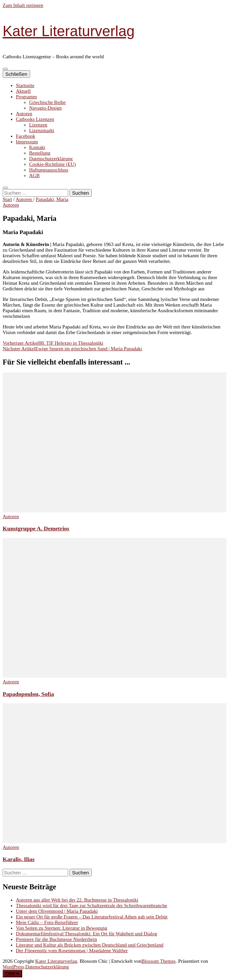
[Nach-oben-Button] (12, 974)
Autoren (24, 114)
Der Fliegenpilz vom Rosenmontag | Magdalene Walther (72, 951)
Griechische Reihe (47, 102)
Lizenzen (38, 125)
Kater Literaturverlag (69, 31)
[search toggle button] (5, 188)
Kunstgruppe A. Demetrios (36, 528)
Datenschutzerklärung (51, 159)
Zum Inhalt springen (23, 5)
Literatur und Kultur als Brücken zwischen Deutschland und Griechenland (90, 945)
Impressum (27, 142)
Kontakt (37, 147)
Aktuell (23, 91)
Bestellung (40, 153)
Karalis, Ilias (19, 859)
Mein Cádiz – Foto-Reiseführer (47, 922)
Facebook (25, 136)
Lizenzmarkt (42, 130)
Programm (26, 97)
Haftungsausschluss (49, 170)
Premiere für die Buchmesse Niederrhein (56, 939)
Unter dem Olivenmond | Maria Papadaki (57, 911)
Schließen (16, 74)
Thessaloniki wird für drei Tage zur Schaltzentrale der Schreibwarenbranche (92, 906)
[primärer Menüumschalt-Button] (5, 69)
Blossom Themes (158, 961)
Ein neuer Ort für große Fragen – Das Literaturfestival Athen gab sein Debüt (92, 917)
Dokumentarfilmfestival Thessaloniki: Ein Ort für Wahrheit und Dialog (87, 934)
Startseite (25, 85)
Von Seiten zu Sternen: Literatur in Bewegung (62, 928)
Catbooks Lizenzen (35, 119)
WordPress (13, 967)
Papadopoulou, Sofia (28, 694)
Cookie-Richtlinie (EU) (52, 164)
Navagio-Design (45, 108)
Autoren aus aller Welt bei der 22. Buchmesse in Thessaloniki (77, 900)
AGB (34, 175)
